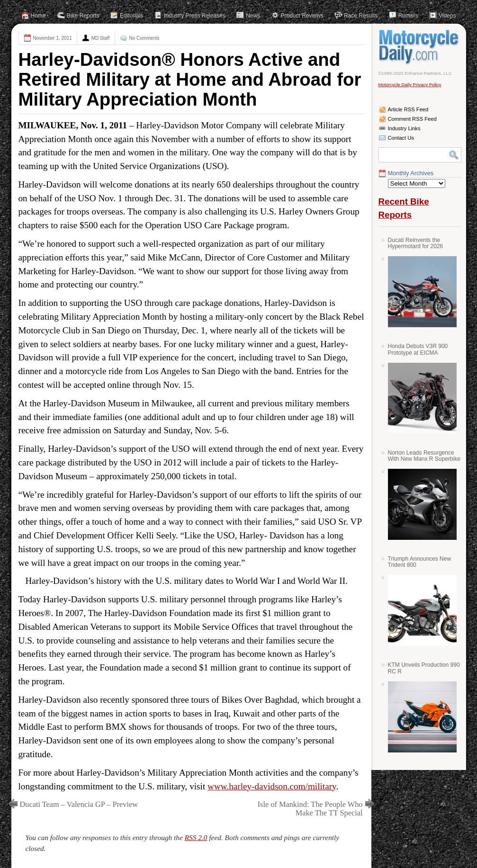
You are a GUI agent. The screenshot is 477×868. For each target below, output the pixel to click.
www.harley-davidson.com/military (272, 786)
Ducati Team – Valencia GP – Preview (79, 804)
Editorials (131, 16)
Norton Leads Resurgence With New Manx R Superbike (424, 456)
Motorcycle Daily (420, 47)
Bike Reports (83, 16)
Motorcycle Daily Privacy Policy (410, 85)
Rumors (408, 16)
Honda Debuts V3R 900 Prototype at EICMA (418, 349)
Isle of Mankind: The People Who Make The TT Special (310, 809)
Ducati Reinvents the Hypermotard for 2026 (416, 243)
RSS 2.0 (196, 837)
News (253, 16)
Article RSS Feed (408, 109)
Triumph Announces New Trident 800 (420, 562)
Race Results (361, 16)
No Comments (144, 38)
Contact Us (401, 138)
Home (38, 16)
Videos (447, 16)
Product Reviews (302, 16)
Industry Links (404, 128)
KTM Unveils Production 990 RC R (424, 668)
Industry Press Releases (195, 16)
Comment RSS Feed (412, 119)
